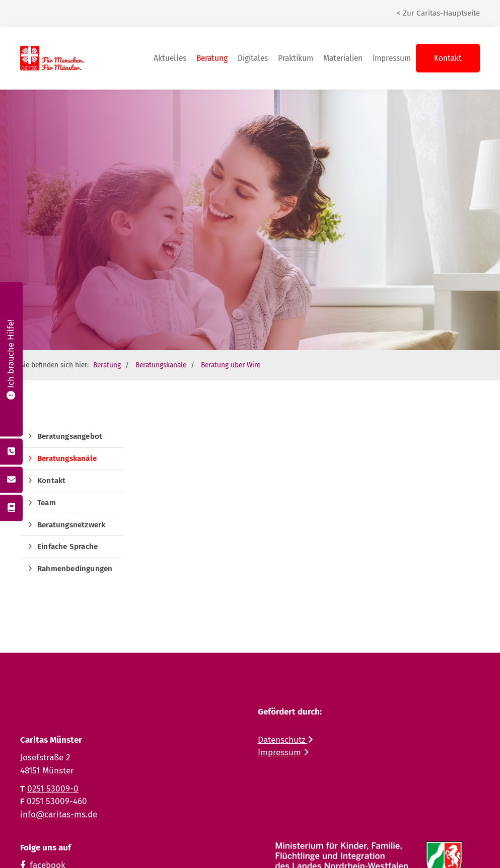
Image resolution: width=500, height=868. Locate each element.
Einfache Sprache (67, 546)
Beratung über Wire (231, 365)
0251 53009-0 (53, 789)
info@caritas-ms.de (59, 814)
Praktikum (296, 58)
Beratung (212, 58)
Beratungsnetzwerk (71, 525)
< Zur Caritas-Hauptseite (438, 13)
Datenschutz (285, 740)
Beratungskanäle (161, 365)
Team (47, 503)
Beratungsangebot (70, 436)
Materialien (343, 58)
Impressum (392, 58)
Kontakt (448, 58)
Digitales (253, 58)
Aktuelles (170, 58)
